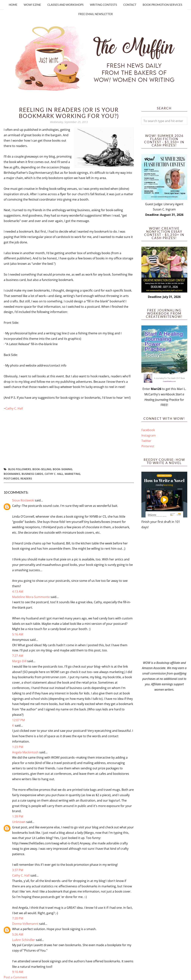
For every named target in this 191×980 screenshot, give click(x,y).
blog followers (20, 469)
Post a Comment (15, 977)
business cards (32, 474)
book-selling (42, 469)
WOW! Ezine (32, 5)
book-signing (62, 469)
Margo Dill (19, 661)
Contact (130, 5)
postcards (11, 478)
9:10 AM (18, 972)
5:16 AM (18, 634)
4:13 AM (18, 591)
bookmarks (12, 474)
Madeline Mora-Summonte (31, 597)
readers (26, 478)
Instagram (149, 435)
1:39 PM (18, 816)
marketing (72, 474)
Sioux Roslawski (23, 500)
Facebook (148, 430)
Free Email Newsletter (96, 14)
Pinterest (148, 446)
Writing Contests (103, 5)
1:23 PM (18, 747)
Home (13, 5)
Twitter (146, 441)
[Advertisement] (164, 595)
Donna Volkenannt (25, 924)
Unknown (19, 822)
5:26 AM (18, 934)
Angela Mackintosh (25, 752)
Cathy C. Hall (14, 408)
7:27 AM (18, 656)
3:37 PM (18, 870)
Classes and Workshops (65, 5)
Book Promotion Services (162, 5)
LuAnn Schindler (24, 940)
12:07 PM (18, 720)
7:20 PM (18, 918)
